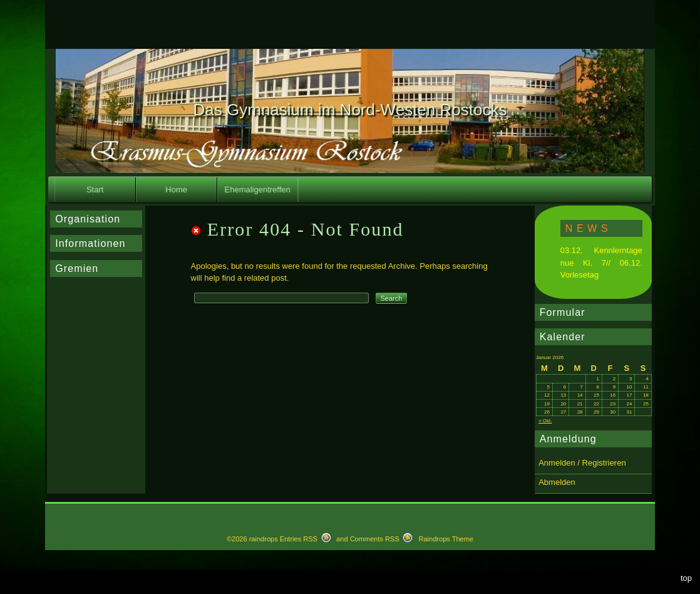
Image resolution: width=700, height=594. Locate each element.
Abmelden (557, 482)
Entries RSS (299, 539)
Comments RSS (375, 539)
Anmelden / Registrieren (582, 463)
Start (95, 190)
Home (176, 190)
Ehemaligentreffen (258, 190)
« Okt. (545, 421)
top (686, 578)
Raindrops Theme (446, 539)
